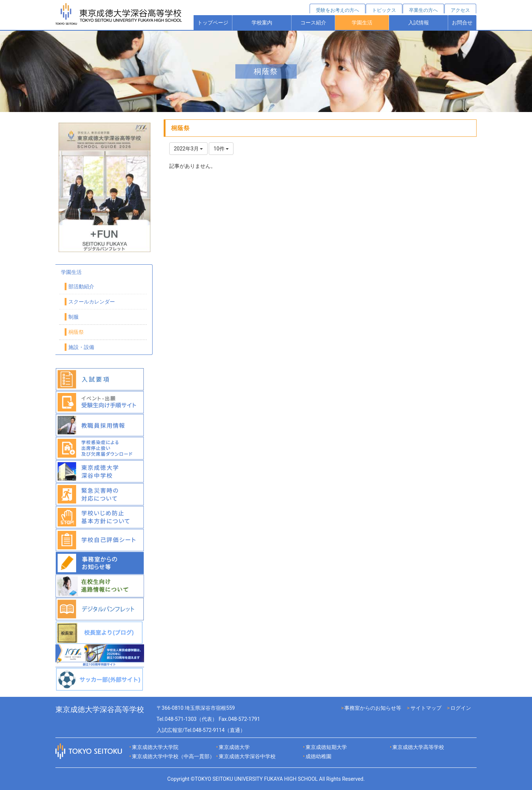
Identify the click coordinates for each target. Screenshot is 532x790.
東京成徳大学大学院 (155, 747)
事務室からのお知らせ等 (373, 708)
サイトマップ (426, 708)
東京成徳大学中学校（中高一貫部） (173, 756)
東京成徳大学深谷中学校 (247, 756)
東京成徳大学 (234, 747)
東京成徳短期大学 (326, 747)
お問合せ (462, 23)
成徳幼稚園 (318, 756)
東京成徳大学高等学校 (418, 747)
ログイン (461, 708)
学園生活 (362, 23)
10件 (221, 149)
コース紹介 (313, 23)
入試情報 (419, 23)
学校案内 (262, 23)
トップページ (213, 23)
